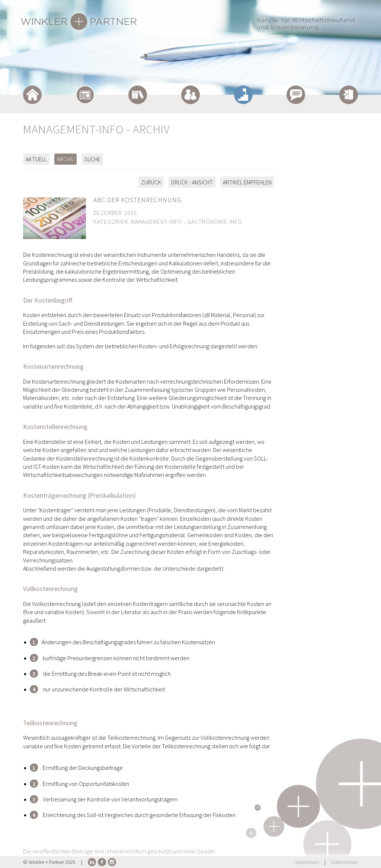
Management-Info (157, 222)
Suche (92, 159)
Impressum (307, 862)
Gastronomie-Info (215, 222)
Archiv (65, 159)
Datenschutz (345, 862)
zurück (151, 182)
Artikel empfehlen (247, 182)
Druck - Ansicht (192, 182)
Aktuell (36, 159)
